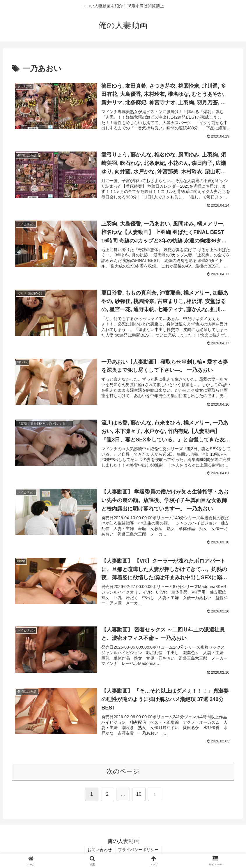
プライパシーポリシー (138, 850)
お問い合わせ (100, 850)
